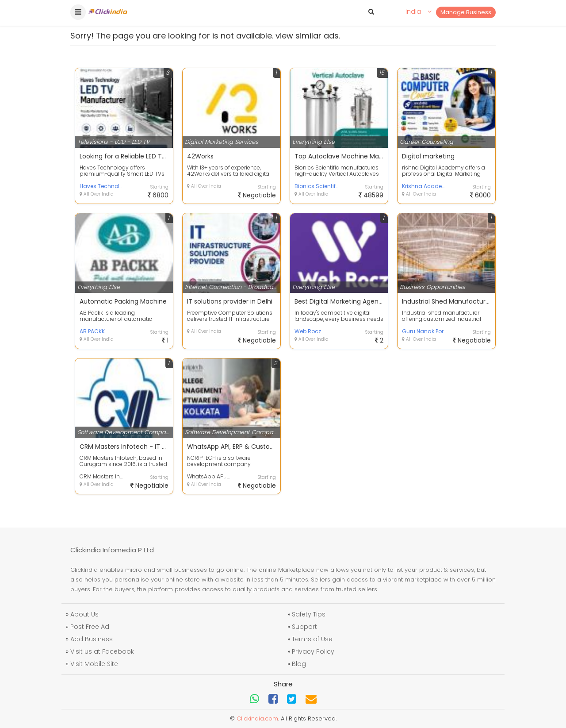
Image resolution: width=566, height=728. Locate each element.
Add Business (92, 639)
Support (304, 627)
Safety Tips (309, 614)
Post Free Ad (90, 627)
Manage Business (466, 12)
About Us (84, 614)
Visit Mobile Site (94, 664)
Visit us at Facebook (102, 651)
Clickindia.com (257, 718)
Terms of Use (312, 639)
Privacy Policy (313, 651)
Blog (299, 664)
